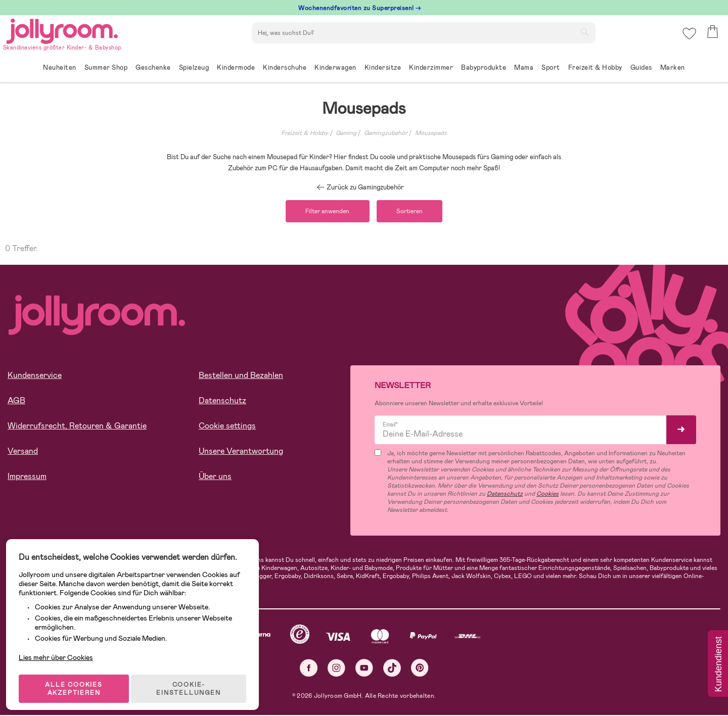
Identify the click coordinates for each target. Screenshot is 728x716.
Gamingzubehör (386, 133)
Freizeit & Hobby (305, 133)
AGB (16, 402)
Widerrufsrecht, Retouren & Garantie (77, 427)
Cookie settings (227, 427)
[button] (688, 38)
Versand (23, 452)
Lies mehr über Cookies (60, 642)
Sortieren (413, 212)
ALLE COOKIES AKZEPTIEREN (77, 678)
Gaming (346, 133)
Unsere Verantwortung (241, 452)
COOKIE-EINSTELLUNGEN (193, 678)
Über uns (215, 478)
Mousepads (431, 133)
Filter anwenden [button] (325, 212)
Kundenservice (35, 377)
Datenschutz (222, 402)
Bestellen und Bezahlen (241, 377)
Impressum (27, 478)
